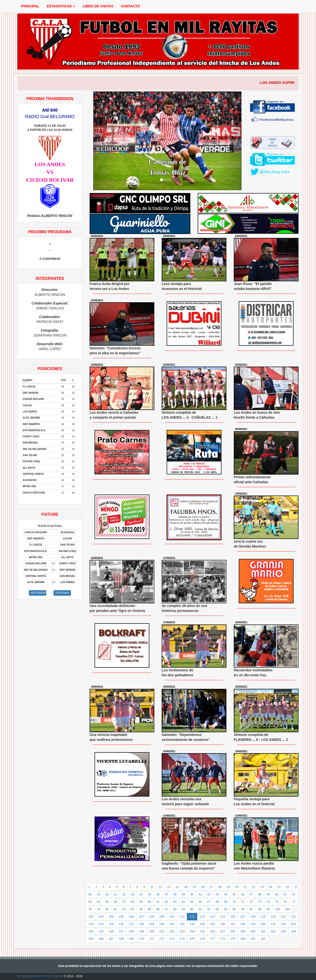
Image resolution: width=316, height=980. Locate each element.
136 (222, 924)
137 (233, 924)
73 (260, 902)
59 (141, 902)
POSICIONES (50, 369)
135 (212, 924)
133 (192, 924)
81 (115, 909)
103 (101, 917)
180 (243, 939)
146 (111, 931)
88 (175, 909)
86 (158, 909)
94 (226, 909)
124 (101, 924)
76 (285, 902)
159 (243, 931)
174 (182, 939)
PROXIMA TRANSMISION (50, 99)
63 (175, 902)
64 (183, 902)
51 (285, 894)
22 (254, 887)
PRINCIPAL (30, 6)
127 (131, 924)
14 (186, 887)
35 (149, 894)
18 (220, 887)
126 (121, 924)
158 (233, 931)
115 (222, 917)
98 (260, 909)
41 (200, 894)
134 (202, 924)
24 (270, 887)
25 (279, 887)
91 (200, 909)
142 (283, 924)
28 (90, 894)
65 (192, 902)
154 (192, 931)
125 (111, 924)
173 (172, 939)
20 (237, 887)
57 (124, 902)
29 (98, 894)
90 (192, 909)
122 (294, 917)
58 (132, 902)
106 (131, 917)
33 (132, 894)
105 (121, 917)
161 (263, 931)
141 (273, 924)
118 (253, 917)
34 (141, 894)
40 (192, 894)
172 (162, 939)
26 (287, 887)
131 (172, 924)
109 (162, 917)
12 (169, 887)
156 (212, 931)
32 (124, 894)
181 (253, 939)
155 (202, 931)
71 (243, 902)
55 (107, 902)
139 (253, 924)
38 (175, 894)
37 (166, 894)
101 (288, 909)
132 (182, 924)
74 (268, 902)
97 (251, 909)
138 (243, 924)
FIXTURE (50, 514)
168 (121, 939)
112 (192, 917)
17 (211, 887)
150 (152, 931)
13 (177, 887)
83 (132, 909)
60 (149, 902)
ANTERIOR (38, 593)
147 (121, 931)
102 (91, 917)
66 (200, 902)
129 (152, 924)
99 (268, 909)
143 (294, 924)
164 (294, 931)
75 (277, 902)
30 (107, 894)
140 (263, 924)
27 (296, 887)
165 (91, 939)
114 (212, 917)
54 (98, 902)
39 (183, 894)
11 (160, 887)
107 (141, 917)
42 (209, 894)
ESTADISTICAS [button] (61, 6)
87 (166, 909)
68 (217, 902)
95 (234, 909)
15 (194, 887)
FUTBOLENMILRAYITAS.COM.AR (40, 976)
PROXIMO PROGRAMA (50, 232)
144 (91, 931)
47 (251, 894)
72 (251, 902)
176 (202, 939)
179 (233, 939)
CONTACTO (130, 6)
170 (141, 939)
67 (209, 902)
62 (166, 902)
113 (202, 917)
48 (260, 894)
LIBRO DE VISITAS (98, 6)
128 (141, 924)
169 (131, 939)
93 (217, 909)
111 (182, 917)
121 (283, 917)
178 (222, 939)
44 (226, 894)
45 (234, 894)
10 (152, 887)
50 (277, 894)
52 (294, 894)
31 (115, 894)
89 (183, 909)
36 (158, 894)
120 (273, 917)
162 (273, 931)
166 (101, 939)
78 (90, 909)
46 (243, 894)
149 (141, 931)
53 (90, 902)
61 (158, 902)
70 (234, 902)
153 (182, 931)
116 (233, 917)
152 (172, 931)
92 (209, 909)
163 (283, 931)
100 (277, 909)
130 (162, 924)
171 (152, 939)
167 (111, 939)
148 (131, 931)
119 (263, 917)
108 (152, 917)
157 (222, 931)
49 (268, 894)
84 (141, 909)
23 (262, 887)
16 (203, 887)
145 (101, 931)
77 (294, 902)
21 (245, 887)
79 (98, 909)
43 (217, 894)
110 (172, 917)
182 (263, 939)
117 (243, 917)
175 (192, 939)
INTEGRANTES (50, 278)
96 (243, 909)
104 (111, 917)
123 (91, 924)
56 (115, 902)
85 (149, 909)
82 (124, 909)
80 (107, 909)
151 (162, 931)
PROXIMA (62, 593)
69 (226, 902)
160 (253, 931)
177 (212, 939)
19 (228, 887)
